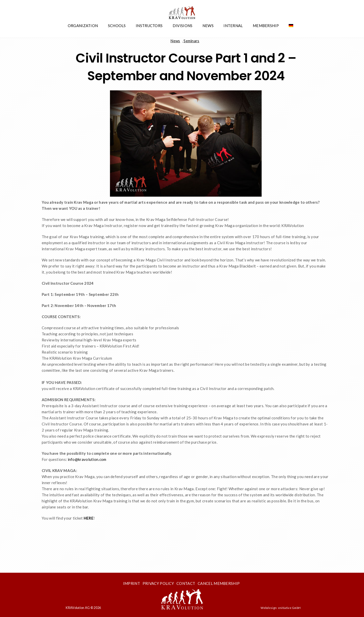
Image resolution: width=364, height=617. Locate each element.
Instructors (149, 26)
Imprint (132, 583)
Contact (186, 583)
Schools (117, 26)
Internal (233, 26)
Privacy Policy (158, 583)
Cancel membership (219, 583)
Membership (266, 26)
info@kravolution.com (87, 459)
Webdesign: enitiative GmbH (281, 608)
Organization (83, 26)
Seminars (191, 41)
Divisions (183, 26)
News (208, 26)
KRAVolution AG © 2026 (83, 608)
